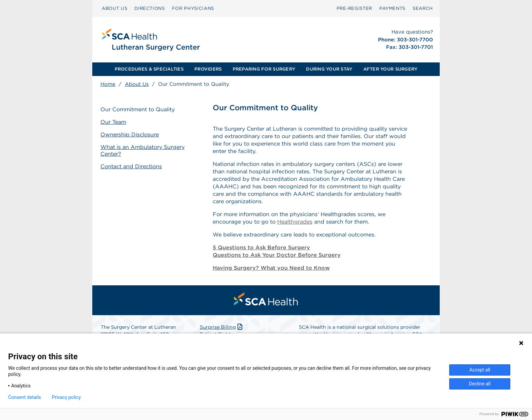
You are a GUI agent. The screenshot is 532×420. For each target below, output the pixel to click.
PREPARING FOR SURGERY (264, 69)
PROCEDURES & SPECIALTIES (149, 69)
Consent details (25, 397)
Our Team (113, 122)
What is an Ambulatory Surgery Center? (142, 151)
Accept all (480, 370)
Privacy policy (66, 397)
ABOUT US (115, 8)
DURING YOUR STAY (329, 69)
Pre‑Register (354, 8)
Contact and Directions (131, 166)
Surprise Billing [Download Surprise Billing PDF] (222, 327)
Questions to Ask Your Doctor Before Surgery (277, 255)
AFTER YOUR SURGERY (391, 69)
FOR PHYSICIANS (193, 8)
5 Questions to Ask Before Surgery (261, 247)
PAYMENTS (392, 8)
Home (108, 84)
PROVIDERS (208, 69)
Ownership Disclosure (130, 135)
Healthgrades (295, 222)
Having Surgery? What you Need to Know (271, 268)
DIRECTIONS (150, 8)
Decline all (480, 384)
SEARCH (423, 8)
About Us (137, 84)
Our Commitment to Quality (138, 109)
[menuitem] (115, 8)
